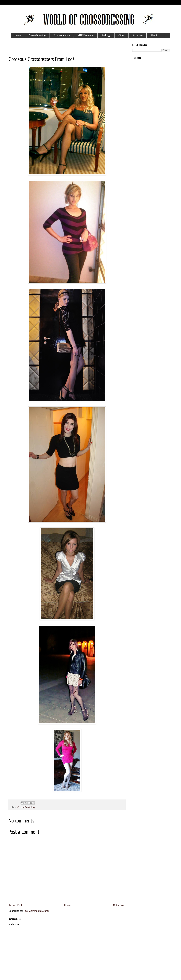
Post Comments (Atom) (36, 911)
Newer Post (16, 905)
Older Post (119, 905)
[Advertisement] (67, 947)
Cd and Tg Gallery (26, 807)
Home (67, 905)
